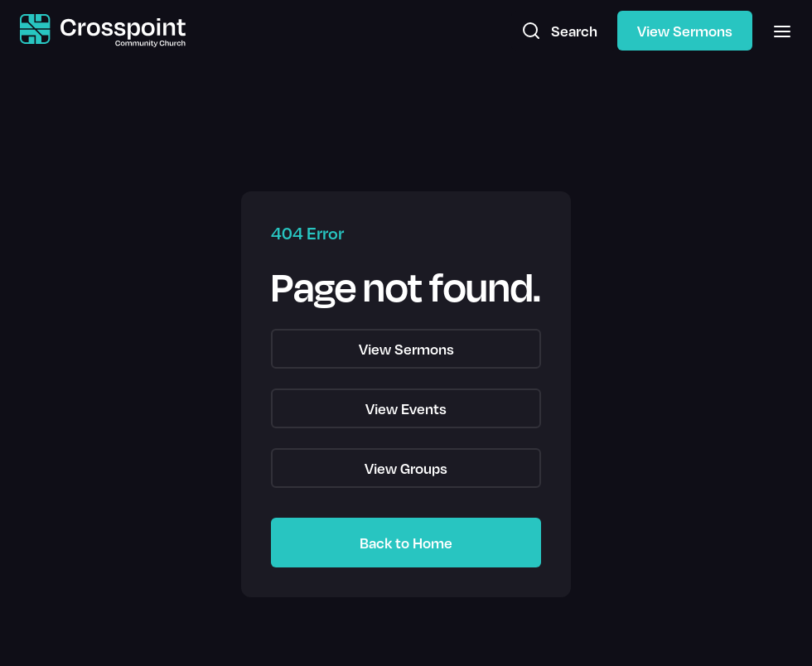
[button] (777, 31)
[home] (103, 31)
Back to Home (406, 543)
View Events (406, 408)
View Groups (406, 468)
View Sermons (685, 31)
